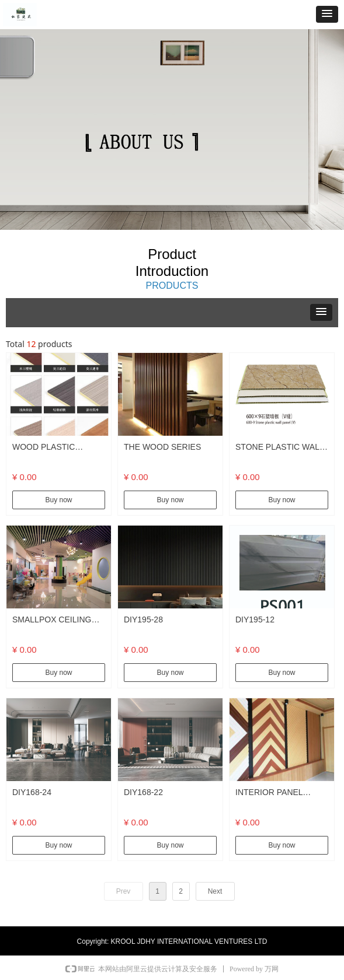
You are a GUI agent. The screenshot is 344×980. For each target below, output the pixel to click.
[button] (327, 14)
